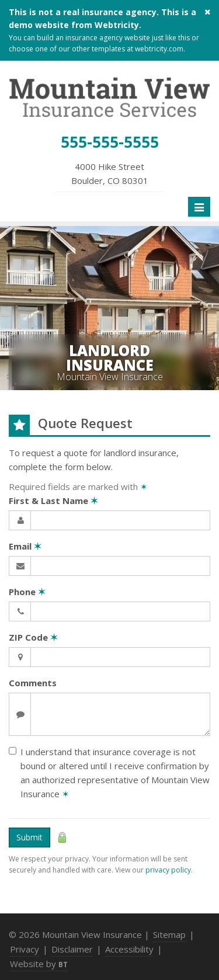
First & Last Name (53, 501)
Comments (33, 683)
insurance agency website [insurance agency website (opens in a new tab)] (108, 38)
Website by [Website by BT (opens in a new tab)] (39, 964)
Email (25, 546)
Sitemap (169, 934)
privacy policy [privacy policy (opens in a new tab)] (168, 870)
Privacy (25, 949)
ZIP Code (33, 637)
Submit (29, 837)
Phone (27, 592)
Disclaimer (72, 949)
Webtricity (117, 25)
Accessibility (129, 949)
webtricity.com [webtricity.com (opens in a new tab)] (159, 49)
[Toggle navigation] (199, 207)
